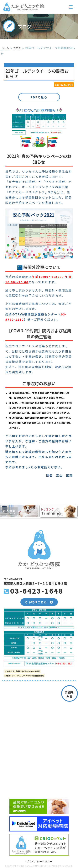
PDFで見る (39, 97)
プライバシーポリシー (39, 861)
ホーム (5, 48)
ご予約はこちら (39, 602)
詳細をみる (69, 694)
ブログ (17, 48)
